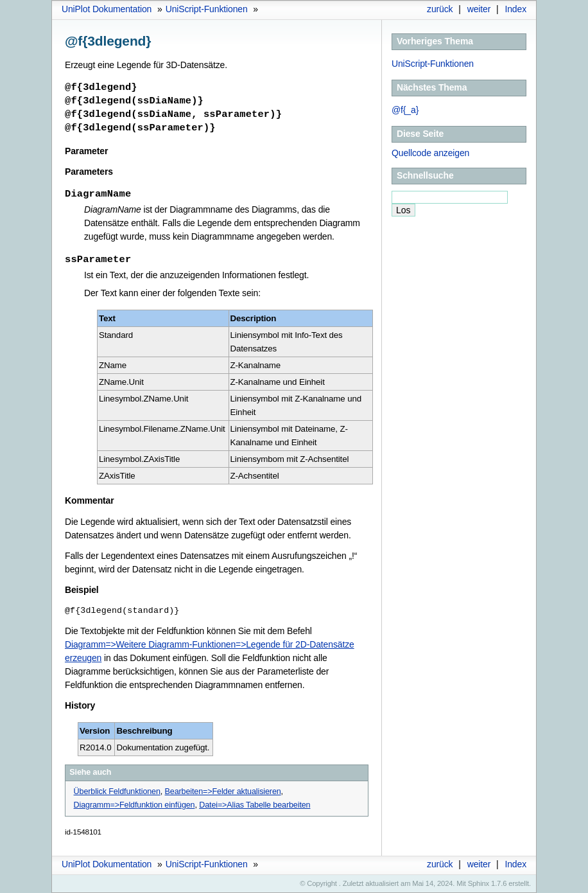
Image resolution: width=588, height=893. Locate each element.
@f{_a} (405, 110)
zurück (440, 9)
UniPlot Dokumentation (107, 9)
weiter (479, 9)
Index (515, 9)
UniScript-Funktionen (207, 9)
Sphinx (479, 883)
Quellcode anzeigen (430, 153)
